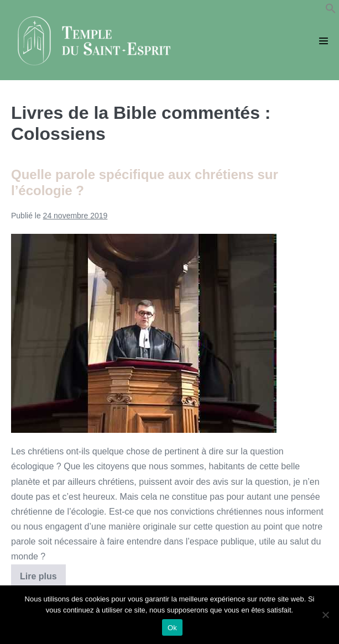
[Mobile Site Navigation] (324, 41)
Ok (172, 628)
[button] (331, 11)
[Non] (325, 615)
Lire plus (43, 580)
